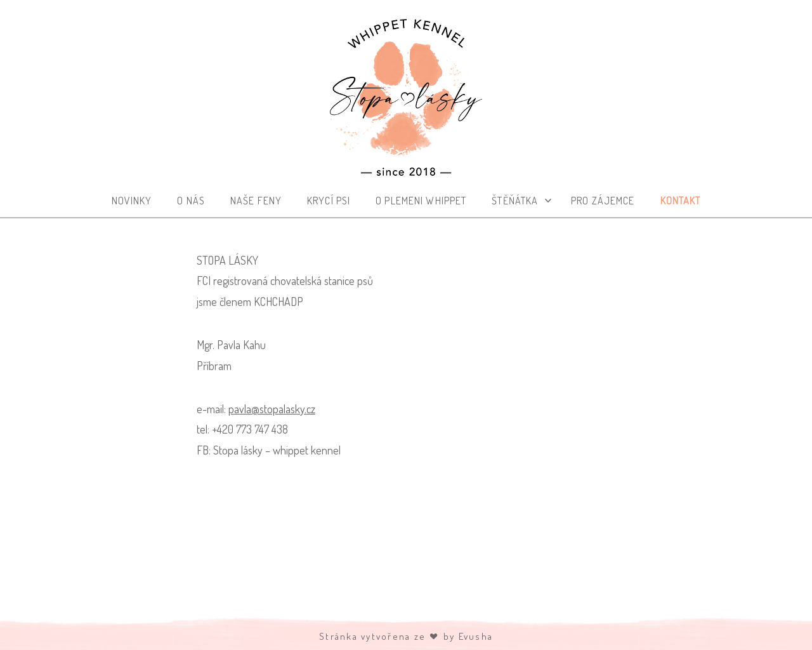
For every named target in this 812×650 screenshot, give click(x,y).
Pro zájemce (603, 201)
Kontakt (681, 201)
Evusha (476, 636)
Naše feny (256, 201)
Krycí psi (329, 201)
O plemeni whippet (421, 201)
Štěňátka (515, 201)
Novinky (132, 201)
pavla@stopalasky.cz (272, 409)
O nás (191, 201)
